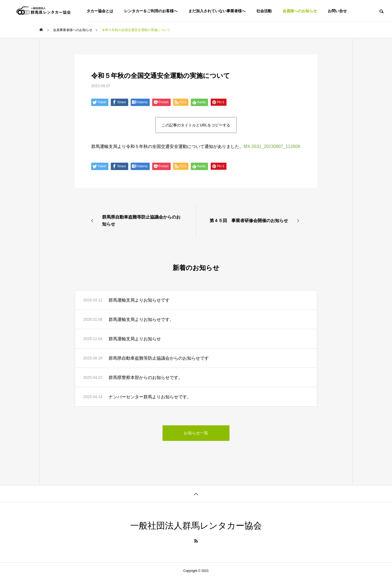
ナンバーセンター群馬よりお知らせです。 (150, 397)
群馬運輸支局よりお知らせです (139, 300)
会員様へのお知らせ (300, 11)
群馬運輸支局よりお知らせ (135, 339)
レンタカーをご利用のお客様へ (151, 11)
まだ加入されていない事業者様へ (217, 11)
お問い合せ (337, 11)
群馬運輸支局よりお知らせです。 (141, 319)
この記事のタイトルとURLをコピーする (196, 125)
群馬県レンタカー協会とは (90, 11)
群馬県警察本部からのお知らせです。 (146, 378)
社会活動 (264, 11)
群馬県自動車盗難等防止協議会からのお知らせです (159, 358)
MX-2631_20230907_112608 (272, 146)
